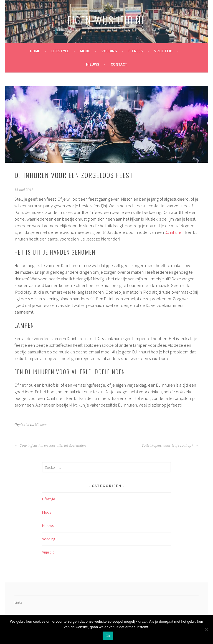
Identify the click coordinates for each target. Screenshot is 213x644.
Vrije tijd (163, 51)
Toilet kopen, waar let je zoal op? (170, 446)
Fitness (136, 51)
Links (18, 602)
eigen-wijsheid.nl (107, 20)
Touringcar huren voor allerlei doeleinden (50, 446)
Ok (108, 636)
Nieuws (93, 64)
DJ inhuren (174, 232)
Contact (119, 64)
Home (35, 51)
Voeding (109, 51)
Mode (85, 51)
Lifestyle (60, 51)
